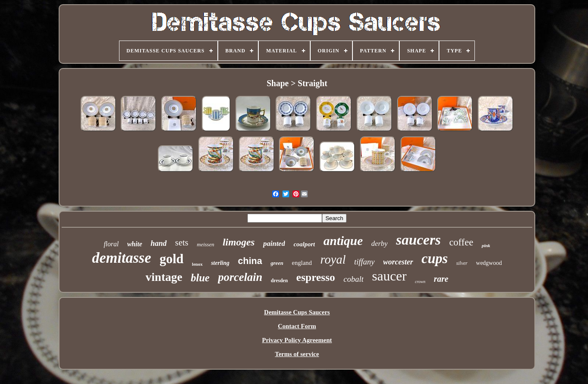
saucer (389, 276)
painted (274, 244)
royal (333, 259)
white (135, 244)
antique (343, 241)
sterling (220, 263)
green (277, 263)
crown (420, 282)
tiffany (364, 262)
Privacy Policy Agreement (297, 340)
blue (200, 278)
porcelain (240, 277)
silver (462, 263)
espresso (316, 277)
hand (159, 243)
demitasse (122, 258)
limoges (238, 242)
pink (486, 245)
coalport (304, 244)
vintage (164, 277)
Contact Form (297, 326)
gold (172, 259)
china (250, 261)
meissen (205, 244)
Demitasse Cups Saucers (297, 312)
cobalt (354, 279)
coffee (461, 242)
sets (182, 242)
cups (435, 259)
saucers (418, 240)
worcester (398, 262)
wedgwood (489, 263)
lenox (197, 264)
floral (111, 244)
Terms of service (297, 354)
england (302, 263)
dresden (279, 281)
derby (380, 244)
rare (441, 279)
